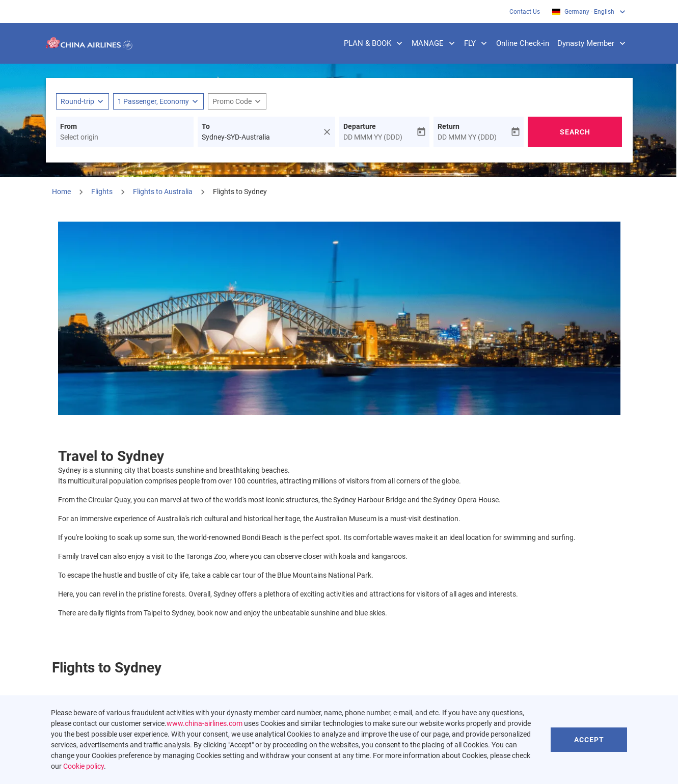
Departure (360, 126)
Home (61, 192)
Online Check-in (523, 43)
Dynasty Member (594, 43)
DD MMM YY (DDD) (373, 137)
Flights (102, 192)
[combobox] (125, 137)
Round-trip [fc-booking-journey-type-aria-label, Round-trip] (77, 101)
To (206, 126)
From (69, 126)
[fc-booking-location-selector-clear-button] (329, 132)
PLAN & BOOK (376, 43)
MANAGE (436, 43)
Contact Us (525, 12)
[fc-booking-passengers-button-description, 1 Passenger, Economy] (153, 102)
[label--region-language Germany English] (589, 11)
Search (575, 132)
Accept (589, 740)
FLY (478, 43)
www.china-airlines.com (205, 723)
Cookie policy (84, 766)
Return (449, 126)
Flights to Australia (163, 192)
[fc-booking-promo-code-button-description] (232, 102)
